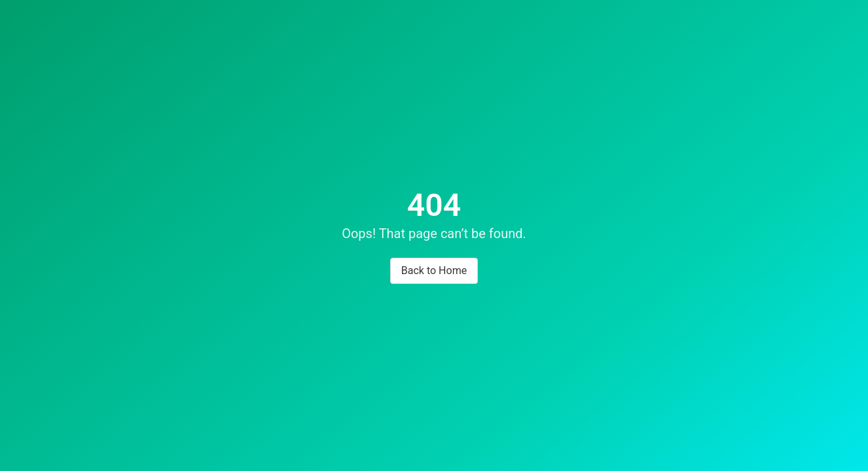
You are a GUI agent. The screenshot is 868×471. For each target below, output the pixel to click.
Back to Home (434, 270)
